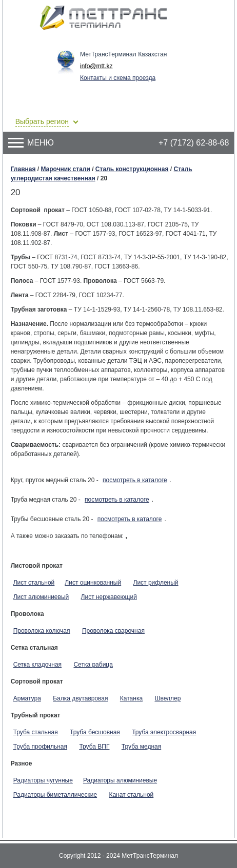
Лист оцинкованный (93, 583)
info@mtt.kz (96, 66)
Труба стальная (36, 732)
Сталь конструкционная (132, 169)
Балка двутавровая (80, 698)
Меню (31, 143)
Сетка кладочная (37, 665)
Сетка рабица (93, 665)
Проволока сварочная (113, 631)
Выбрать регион (42, 121)
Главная (23, 169)
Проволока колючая (42, 631)
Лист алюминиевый (41, 597)
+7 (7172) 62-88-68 (194, 143)
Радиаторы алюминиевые (120, 780)
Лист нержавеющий (109, 597)
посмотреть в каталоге (135, 480)
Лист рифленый (156, 583)
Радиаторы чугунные (43, 780)
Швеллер (167, 698)
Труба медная (141, 747)
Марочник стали (65, 169)
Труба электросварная (164, 732)
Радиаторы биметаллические (55, 795)
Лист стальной (34, 583)
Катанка (131, 698)
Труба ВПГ (94, 747)
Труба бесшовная (95, 732)
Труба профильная (40, 747)
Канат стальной (131, 795)
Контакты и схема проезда (118, 78)
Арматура (27, 698)
